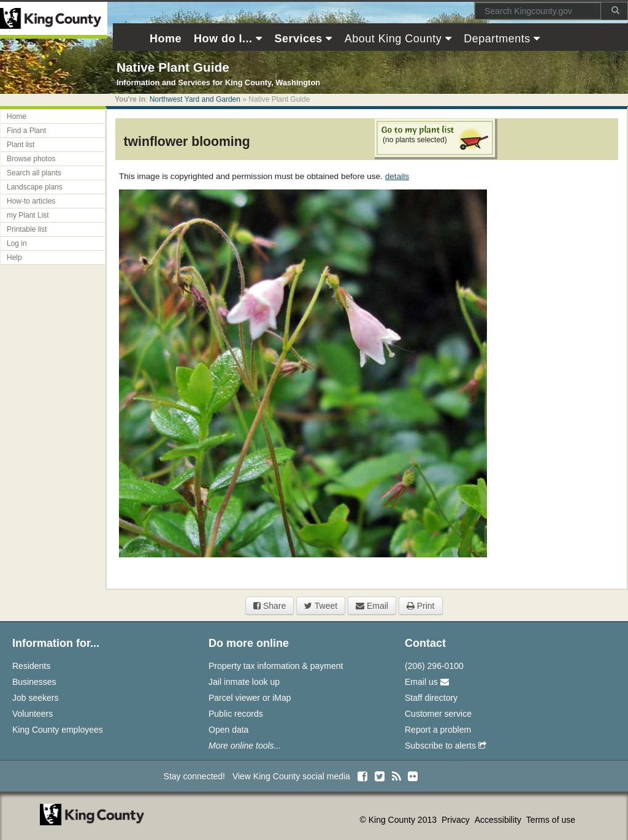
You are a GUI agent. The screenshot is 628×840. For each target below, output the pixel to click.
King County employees (58, 730)
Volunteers (33, 714)
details (397, 176)
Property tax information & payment (276, 666)
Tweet (321, 606)
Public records (236, 714)
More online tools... (245, 746)
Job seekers (35, 698)
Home (17, 116)
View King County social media (291, 776)
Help (14, 258)
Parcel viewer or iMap (250, 698)
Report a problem (438, 730)
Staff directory (431, 698)
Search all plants (34, 173)
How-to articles (31, 201)
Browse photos (31, 159)
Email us (427, 682)
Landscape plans (35, 187)
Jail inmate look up (244, 682)
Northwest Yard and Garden (195, 99)
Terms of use (551, 820)
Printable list (27, 229)
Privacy (457, 820)
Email (372, 606)
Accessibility (499, 820)
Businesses (34, 682)
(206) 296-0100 (434, 666)
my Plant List (28, 215)
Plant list (21, 145)
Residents (31, 666)
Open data (228, 730)
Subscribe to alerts (446, 746)
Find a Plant (26, 131)
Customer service (438, 714)
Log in (17, 243)
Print (421, 606)
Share (270, 606)
